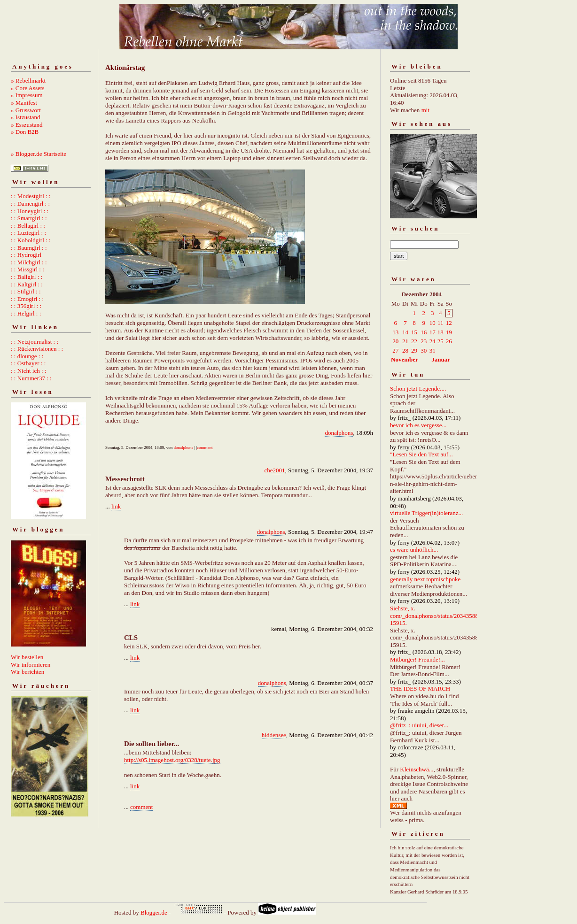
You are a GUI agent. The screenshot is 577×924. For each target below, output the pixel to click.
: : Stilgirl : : (26, 291)
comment (205, 447)
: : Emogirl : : (27, 299)
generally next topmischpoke (425, 579)
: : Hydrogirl (26, 255)
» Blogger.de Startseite (39, 154)
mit (425, 110)
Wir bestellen (27, 657)
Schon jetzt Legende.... (418, 389)
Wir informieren (31, 665)
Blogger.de (154, 912)
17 (433, 332)
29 (414, 350)
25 (441, 341)
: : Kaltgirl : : (27, 284)
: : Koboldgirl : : (31, 240)
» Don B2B (25, 132)
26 (449, 341)
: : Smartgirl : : (29, 218)
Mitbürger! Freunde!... (417, 659)
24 (433, 341)
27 (395, 350)
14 (405, 332)
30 (424, 350)
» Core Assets (28, 88)
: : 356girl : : (26, 306)
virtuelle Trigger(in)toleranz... (426, 513)
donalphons (339, 433)
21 (405, 341)
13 (395, 332)
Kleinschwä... (417, 769)
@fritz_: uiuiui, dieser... (419, 725)
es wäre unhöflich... (414, 550)
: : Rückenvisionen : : (37, 349)
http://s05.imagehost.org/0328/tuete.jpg (172, 760)
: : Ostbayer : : (28, 363)
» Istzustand (25, 117)
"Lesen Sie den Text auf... (421, 454)
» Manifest (24, 103)
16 (424, 332)
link (116, 506)
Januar (441, 359)
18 (441, 332)
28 (405, 350)
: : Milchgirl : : (29, 262)
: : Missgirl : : (27, 269)
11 (441, 323)
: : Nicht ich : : (28, 371)
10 (433, 323)
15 (414, 332)
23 (424, 341)
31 (433, 350)
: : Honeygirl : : (30, 211)
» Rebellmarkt (28, 81)
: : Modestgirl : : (31, 196)
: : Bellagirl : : (28, 226)
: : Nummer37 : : (31, 378)
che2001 (275, 470)
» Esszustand (27, 125)
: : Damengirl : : (30, 204)
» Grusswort (26, 110)
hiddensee (274, 735)
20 (395, 341)
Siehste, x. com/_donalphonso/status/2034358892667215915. (443, 616)
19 (449, 332)
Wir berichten (27, 672)
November (405, 359)
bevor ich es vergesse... (418, 425)
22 (414, 341)
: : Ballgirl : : (27, 277)
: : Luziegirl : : (28, 233)
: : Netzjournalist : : (35, 342)
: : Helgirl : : (26, 313)
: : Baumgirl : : (29, 248)
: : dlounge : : (27, 356)
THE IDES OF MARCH (420, 689)
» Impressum (27, 95)
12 (449, 323)
